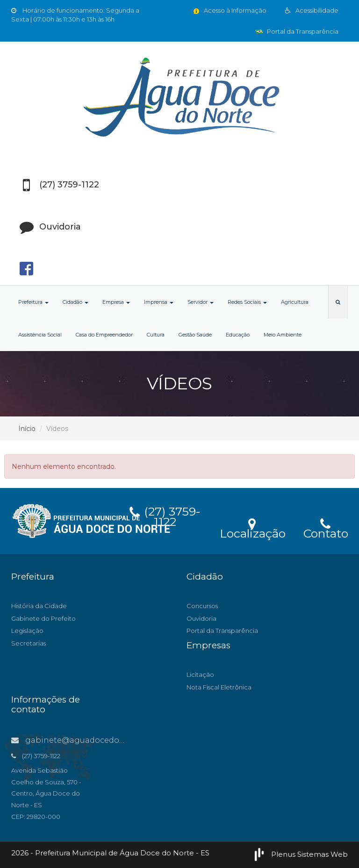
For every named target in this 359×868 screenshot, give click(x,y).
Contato (326, 527)
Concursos (202, 606)
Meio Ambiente (283, 335)
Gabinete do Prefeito (43, 618)
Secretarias (29, 643)
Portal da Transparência (297, 31)
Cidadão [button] (75, 302)
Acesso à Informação (229, 10)
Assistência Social (40, 335)
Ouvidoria (201, 618)
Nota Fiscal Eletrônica (219, 687)
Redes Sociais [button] (247, 302)
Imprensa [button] (159, 302)
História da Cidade (39, 606)
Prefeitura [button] (33, 302)
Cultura (156, 335)
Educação (238, 335)
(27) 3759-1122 (165, 515)
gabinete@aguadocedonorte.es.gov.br (94, 740)
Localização (253, 527)
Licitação (200, 674)
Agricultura (295, 302)
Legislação (27, 631)
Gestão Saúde (195, 335)
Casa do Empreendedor (104, 335)
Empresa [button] (116, 302)
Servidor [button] (201, 302)
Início (27, 429)
